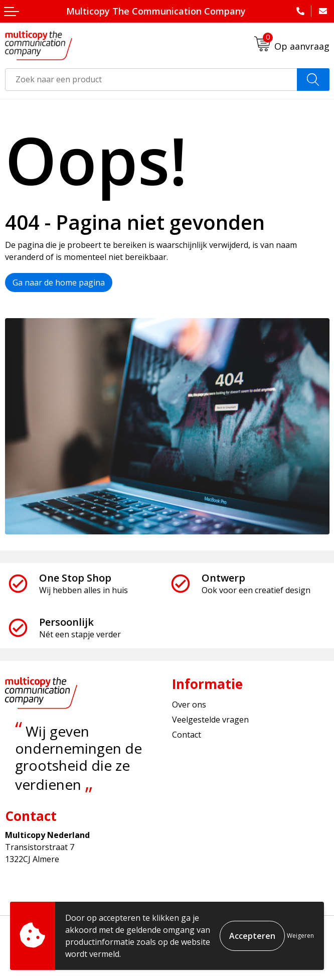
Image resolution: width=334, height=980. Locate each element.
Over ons (189, 705)
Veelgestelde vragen (210, 720)
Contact (187, 735)
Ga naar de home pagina (59, 283)
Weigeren (300, 936)
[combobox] (151, 80)
